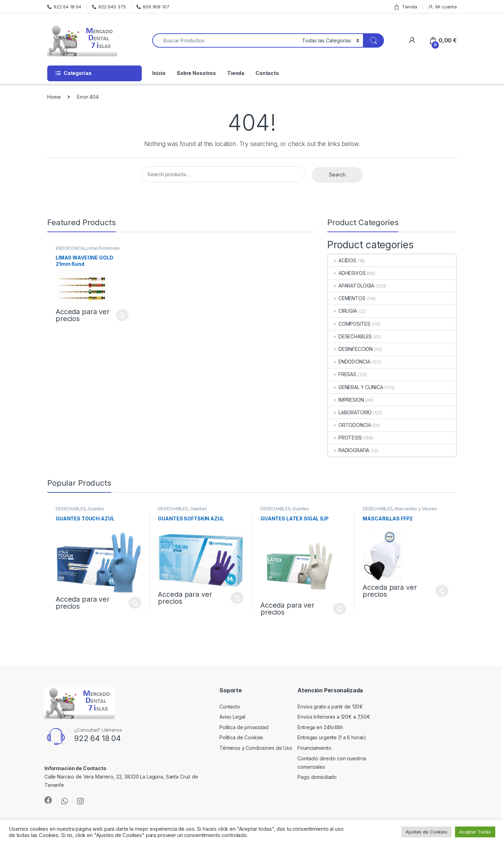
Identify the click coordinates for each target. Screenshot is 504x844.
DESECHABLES (350, 336)
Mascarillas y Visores (416, 509)
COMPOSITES (349, 324)
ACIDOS (342, 260)
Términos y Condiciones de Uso (256, 748)
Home (54, 97)
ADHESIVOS (347, 273)
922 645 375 (109, 7)
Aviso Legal (232, 717)
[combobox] (225, 40)
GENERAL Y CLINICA (355, 387)
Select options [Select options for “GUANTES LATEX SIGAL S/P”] (340, 609)
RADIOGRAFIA (349, 450)
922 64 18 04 (64, 7)
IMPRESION (346, 400)
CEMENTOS (347, 298)
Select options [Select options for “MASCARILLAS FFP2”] (442, 591)
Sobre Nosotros (196, 73)
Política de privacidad (244, 727)
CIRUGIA (342, 311)
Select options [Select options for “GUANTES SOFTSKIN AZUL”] (237, 598)
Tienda (405, 7)
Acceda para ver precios (83, 315)
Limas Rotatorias (103, 248)
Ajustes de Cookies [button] (426, 832)
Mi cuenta (442, 7)
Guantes (96, 509)
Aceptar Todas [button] (475, 832)
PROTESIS (345, 438)
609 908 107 (153, 7)
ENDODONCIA (70, 248)
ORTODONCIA (349, 425)
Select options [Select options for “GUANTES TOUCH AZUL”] (135, 603)
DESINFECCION (350, 349)
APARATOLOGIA (351, 286)
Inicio (159, 73)
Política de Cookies (241, 737)
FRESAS (342, 374)
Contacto (267, 73)
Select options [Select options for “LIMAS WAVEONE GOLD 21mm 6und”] (122, 315)
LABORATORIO (350, 412)
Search (337, 175)
